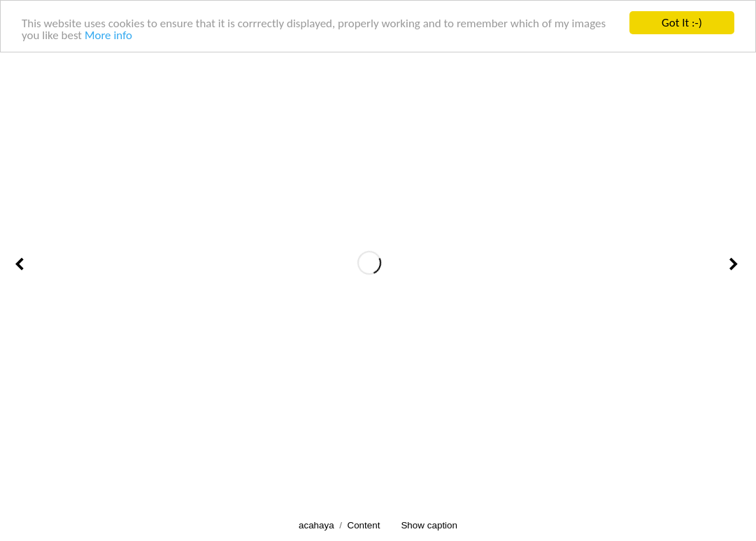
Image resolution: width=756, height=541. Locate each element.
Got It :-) (682, 23)
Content (363, 525)
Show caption (429, 525)
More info (108, 35)
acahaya (316, 525)
